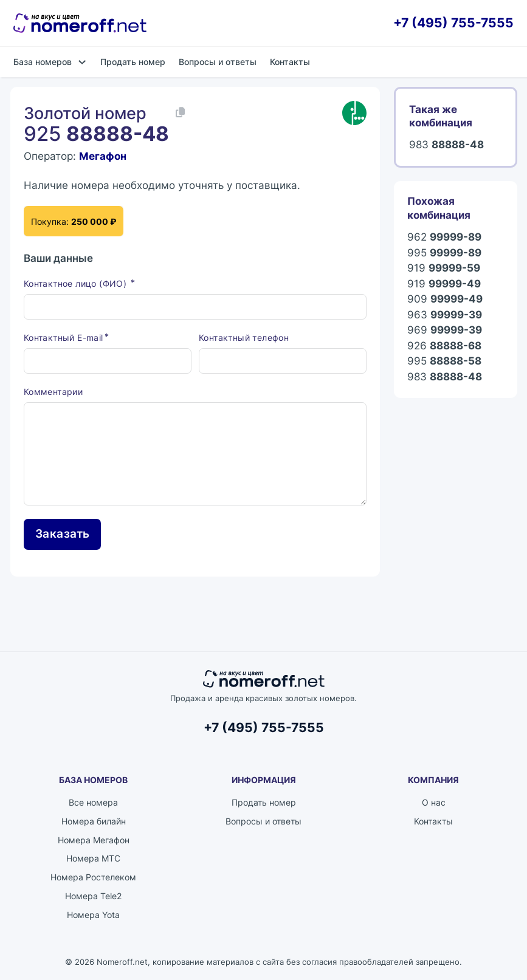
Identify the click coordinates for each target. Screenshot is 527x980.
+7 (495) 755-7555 (453, 23)
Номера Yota (93, 915)
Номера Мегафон (94, 840)
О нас (434, 802)
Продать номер (133, 62)
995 (444, 253)
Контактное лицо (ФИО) (77, 283)
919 (444, 268)
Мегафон (103, 156)
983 (446, 145)
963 (445, 315)
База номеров (43, 62)
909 (445, 299)
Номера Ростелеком (93, 877)
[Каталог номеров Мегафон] (354, 113)
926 (444, 346)
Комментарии (53, 392)
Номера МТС (93, 858)
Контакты (290, 62)
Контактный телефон (244, 338)
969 (445, 330)
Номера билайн (94, 821)
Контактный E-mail (64, 338)
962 (444, 237)
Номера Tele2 (93, 896)
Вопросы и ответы (218, 62)
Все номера (93, 802)
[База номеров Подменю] (82, 62)
